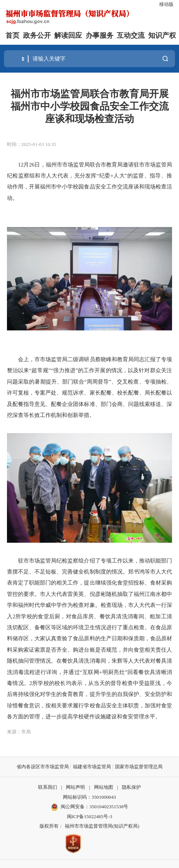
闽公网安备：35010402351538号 (94, 807)
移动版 (166, 4)
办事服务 (100, 35)
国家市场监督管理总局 (139, 767)
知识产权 (162, 35)
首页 (12, 35)
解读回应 (68, 35)
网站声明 (75, 787)
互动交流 (131, 35)
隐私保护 (131, 787)
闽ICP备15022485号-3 (90, 816)
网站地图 (104, 787)
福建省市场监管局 (92, 767)
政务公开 (37, 35)
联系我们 (48, 787)
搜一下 (165, 58)
